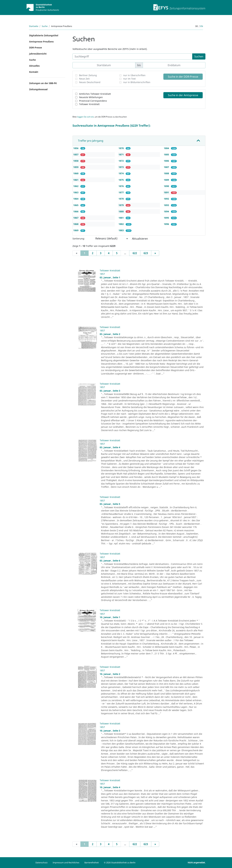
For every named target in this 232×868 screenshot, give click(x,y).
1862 (76, 186)
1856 (76, 148)
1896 (167, 224)
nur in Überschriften (134, 75)
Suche (45, 26)
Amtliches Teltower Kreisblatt (95, 94)
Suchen (199, 56)
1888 (167, 173)
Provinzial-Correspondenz (93, 101)
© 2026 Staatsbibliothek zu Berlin (120, 863)
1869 (76, 230)
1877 (121, 192)
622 (135, 253)
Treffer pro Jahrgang (91, 141)
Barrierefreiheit (92, 863)
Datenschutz (41, 863)
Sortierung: (79, 239)
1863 (76, 192)
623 (146, 253)
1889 (167, 180)
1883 (121, 230)
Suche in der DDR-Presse (183, 77)
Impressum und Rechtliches (66, 863)
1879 (121, 205)
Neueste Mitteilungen (91, 97)
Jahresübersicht (38, 54)
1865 (76, 205)
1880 (121, 211)
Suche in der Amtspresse (183, 95)
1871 (121, 154)
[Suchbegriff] (132, 56)
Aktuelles (34, 66)
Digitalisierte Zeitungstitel (44, 35)
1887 (167, 167)
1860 (76, 173)
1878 (121, 199)
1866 (76, 211)
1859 (76, 167)
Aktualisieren (140, 239)
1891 (167, 192)
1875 (121, 180)
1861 (76, 180)
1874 (121, 173)
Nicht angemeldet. (197, 863)
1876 (121, 186)
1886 (167, 161)
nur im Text (129, 79)
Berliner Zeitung (88, 75)
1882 (121, 224)
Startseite (34, 26)
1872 (121, 161)
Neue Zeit (84, 79)
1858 (76, 161)
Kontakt (34, 72)
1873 (121, 167)
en (202, 26)
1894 (167, 211)
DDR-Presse (36, 48)
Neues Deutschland (90, 82)
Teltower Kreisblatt (89, 104)
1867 (76, 218)
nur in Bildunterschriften (137, 82)
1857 (76, 154)
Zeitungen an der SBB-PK (43, 83)
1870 (121, 148)
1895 (167, 218)
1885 (167, 154)
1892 (167, 199)
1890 (167, 186)
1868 (76, 224)
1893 (167, 205)
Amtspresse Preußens (41, 42)
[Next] (155, 253)
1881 (121, 218)
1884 (167, 148)
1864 (76, 199)
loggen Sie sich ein (85, 117)
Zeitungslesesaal (38, 89)
